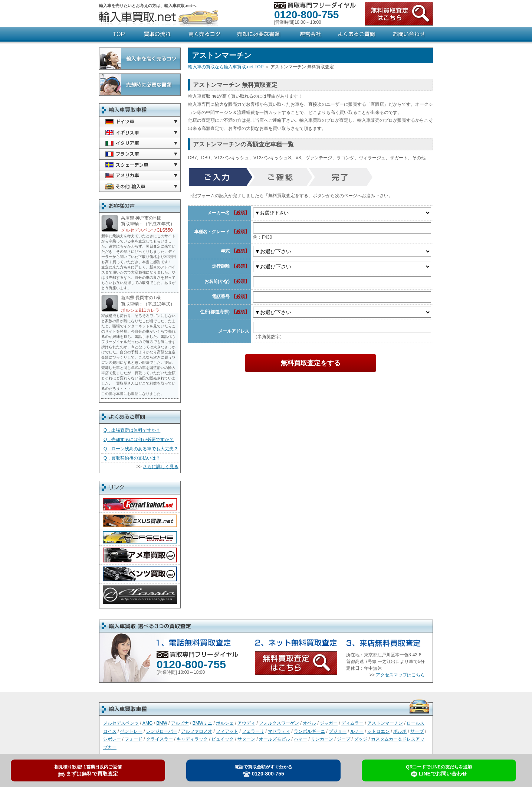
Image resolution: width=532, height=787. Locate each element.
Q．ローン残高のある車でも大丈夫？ (141, 449)
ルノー (357, 731)
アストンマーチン (385, 723)
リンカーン (322, 739)
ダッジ (361, 739)
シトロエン (378, 731)
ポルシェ (225, 723)
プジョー (338, 731)
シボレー (112, 739)
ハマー (301, 739)
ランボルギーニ (309, 731)
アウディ (246, 723)
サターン (246, 739)
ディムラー (352, 723)
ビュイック (223, 739)
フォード (134, 739)
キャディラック (192, 739)
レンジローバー (162, 731)
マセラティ (279, 731)
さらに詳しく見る (161, 467)
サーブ (417, 731)
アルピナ (180, 723)
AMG (147, 723)
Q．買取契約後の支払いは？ (132, 458)
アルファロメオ (197, 731)
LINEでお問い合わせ (439, 771)
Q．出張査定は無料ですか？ (132, 430)
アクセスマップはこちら (400, 675)
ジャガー (329, 723)
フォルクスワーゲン (279, 723)
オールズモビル (275, 739)
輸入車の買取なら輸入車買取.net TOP (226, 67)
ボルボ (400, 731)
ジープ (344, 739)
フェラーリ (253, 731)
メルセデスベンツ (121, 723)
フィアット (227, 731)
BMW (162, 723)
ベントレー (131, 731)
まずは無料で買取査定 (88, 771)
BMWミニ (202, 723)
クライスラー (160, 739)
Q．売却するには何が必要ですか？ (139, 440)
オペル (309, 723)
